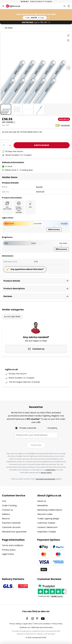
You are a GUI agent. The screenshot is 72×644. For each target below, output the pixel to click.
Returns (6, 519)
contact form (50, 470)
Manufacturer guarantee (14, 532)
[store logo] (15, 6)
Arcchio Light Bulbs (12, 317)
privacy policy (46, 473)
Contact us (7, 510)
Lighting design (52, 519)
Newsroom (52, 527)
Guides (53, 532)
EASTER (35, 18)
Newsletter (43, 505)
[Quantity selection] (7, 145)
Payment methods (11, 523)
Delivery (6, 514)
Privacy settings (16, 624)
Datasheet (65, 125)
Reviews (8, 296)
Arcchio (39, 187)
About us (42, 501)
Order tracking (9, 505)
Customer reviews (46, 523)
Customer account (11, 527)
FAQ (4, 501)
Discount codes (45, 514)
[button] (6, 109)
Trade (40, 519)
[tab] (18, 514)
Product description (14, 289)
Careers (41, 527)
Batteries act (25, 627)
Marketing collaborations (50, 510)
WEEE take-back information (42, 627)
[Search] (65, 6)
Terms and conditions (13, 545)
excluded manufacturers (46, 479)
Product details (12, 281)
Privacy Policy (57, 624)
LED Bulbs (9, 28)
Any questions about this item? (27, 269)
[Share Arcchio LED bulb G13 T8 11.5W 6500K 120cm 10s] (68, 40)
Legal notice (8, 554)
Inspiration (42, 532)
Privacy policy (9, 550)
